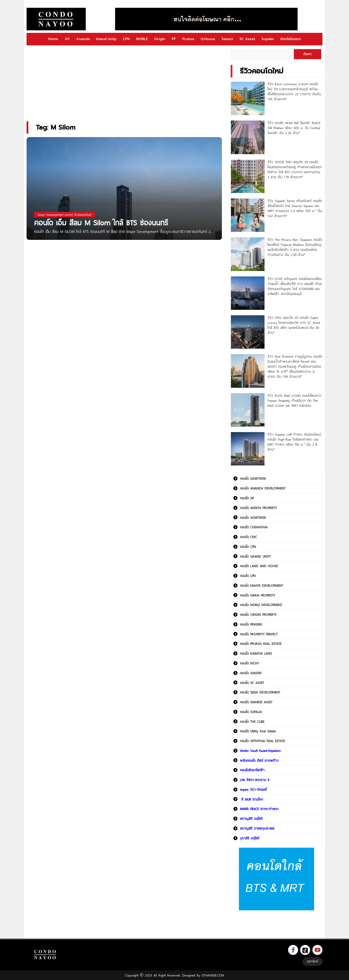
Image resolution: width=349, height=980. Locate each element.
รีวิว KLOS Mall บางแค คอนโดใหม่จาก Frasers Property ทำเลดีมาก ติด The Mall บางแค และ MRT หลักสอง (294, 401)
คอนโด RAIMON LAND (256, 653)
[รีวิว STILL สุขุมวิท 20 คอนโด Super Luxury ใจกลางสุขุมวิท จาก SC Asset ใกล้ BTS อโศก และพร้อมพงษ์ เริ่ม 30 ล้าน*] (248, 332)
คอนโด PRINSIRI (251, 624)
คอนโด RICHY (249, 663)
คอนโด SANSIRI (251, 673)
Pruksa (188, 39)
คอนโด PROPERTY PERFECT (259, 634)
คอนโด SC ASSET (252, 683)
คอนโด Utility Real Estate (258, 731)
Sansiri (227, 39)
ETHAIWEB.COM (213, 975)
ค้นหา (308, 54)
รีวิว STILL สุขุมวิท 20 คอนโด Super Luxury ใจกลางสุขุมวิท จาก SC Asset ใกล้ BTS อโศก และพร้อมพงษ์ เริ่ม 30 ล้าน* (294, 325)
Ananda (83, 39)
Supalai (268, 39)
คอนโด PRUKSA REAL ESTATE (261, 644)
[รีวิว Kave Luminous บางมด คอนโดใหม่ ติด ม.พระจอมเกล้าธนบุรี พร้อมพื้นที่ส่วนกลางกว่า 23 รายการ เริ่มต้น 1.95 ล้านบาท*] (248, 98)
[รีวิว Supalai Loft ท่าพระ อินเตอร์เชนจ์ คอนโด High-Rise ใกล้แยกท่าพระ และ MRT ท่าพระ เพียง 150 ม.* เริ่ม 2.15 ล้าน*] (248, 449)
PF (174, 39)
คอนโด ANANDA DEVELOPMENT (263, 488)
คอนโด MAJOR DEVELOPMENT (261, 585)
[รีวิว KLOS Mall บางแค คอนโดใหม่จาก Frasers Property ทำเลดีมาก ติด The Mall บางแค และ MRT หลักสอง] (248, 410)
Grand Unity (106, 39)
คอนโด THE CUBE (252, 722)
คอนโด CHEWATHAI (254, 527)
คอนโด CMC (248, 537)
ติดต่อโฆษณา (291, 39)
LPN (126, 39)
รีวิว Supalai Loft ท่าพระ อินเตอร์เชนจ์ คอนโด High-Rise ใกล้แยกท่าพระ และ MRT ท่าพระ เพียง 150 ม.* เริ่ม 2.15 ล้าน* (294, 442)
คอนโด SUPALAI (251, 712)
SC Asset (247, 39)
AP (67, 39)
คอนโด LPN (248, 576)
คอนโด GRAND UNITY (255, 556)
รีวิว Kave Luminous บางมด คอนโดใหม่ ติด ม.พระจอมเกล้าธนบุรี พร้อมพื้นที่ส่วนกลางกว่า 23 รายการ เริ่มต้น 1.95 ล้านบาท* (294, 91)
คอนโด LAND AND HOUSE (259, 566)
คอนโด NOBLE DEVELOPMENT (261, 605)
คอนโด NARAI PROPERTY (257, 595)
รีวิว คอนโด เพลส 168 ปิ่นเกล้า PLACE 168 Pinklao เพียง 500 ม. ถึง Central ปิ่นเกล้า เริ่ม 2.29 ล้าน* (294, 128)
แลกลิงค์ (313, 961)
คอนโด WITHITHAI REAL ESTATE (262, 741)
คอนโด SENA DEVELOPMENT (260, 692)
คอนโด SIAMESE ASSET (256, 702)
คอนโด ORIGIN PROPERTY (258, 615)
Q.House (208, 39)
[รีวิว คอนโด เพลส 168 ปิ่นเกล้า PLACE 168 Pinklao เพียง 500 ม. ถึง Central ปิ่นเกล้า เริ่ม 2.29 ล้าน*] (248, 137)
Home (53, 39)
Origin (160, 39)
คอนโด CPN (248, 547)
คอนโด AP (247, 498)
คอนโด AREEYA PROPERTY (258, 508)
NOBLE (142, 39)
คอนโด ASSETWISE (253, 478)
